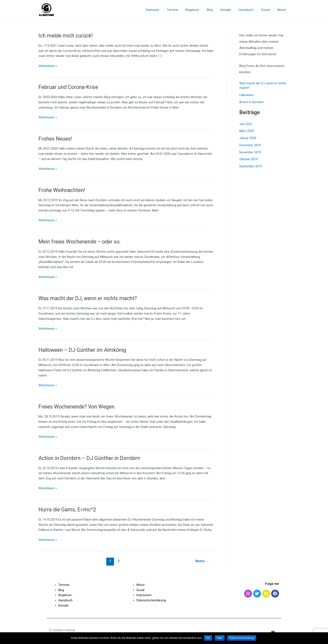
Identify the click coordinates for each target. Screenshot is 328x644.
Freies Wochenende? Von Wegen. (78, 407)
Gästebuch (250, 10)
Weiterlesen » (48, 66)
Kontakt (231, 10)
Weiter (202, 561)
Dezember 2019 (250, 145)
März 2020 (247, 131)
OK (208, 638)
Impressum (144, 595)
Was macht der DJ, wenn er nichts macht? (89, 298)
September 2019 (251, 166)
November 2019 (250, 152)
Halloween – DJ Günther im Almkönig (83, 350)
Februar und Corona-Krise (69, 87)
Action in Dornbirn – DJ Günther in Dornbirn (91, 458)
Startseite (163, 10)
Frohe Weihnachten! (62, 190)
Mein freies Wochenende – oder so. (81, 242)
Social (268, 10)
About (282, 10)
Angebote (200, 10)
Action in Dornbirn (252, 102)
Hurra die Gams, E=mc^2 (68, 510)
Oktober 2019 (249, 159)
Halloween (246, 95)
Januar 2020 (248, 138)
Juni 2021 (246, 124)
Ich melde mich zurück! (66, 36)
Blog (216, 10)
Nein (220, 638)
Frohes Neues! (56, 139)
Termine (181, 10)
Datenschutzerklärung (151, 600)
